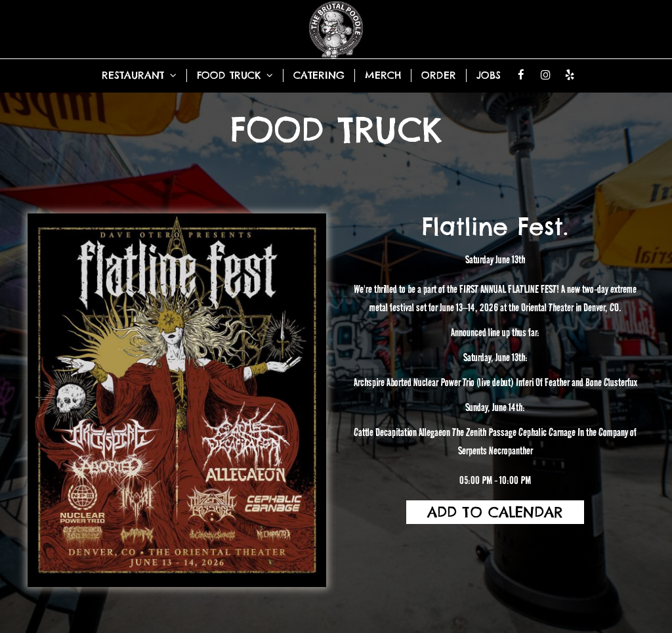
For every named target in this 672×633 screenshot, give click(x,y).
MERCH (383, 75)
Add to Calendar (495, 512)
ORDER (439, 75)
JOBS (489, 75)
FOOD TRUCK (235, 75)
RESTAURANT (139, 75)
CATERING (319, 75)
